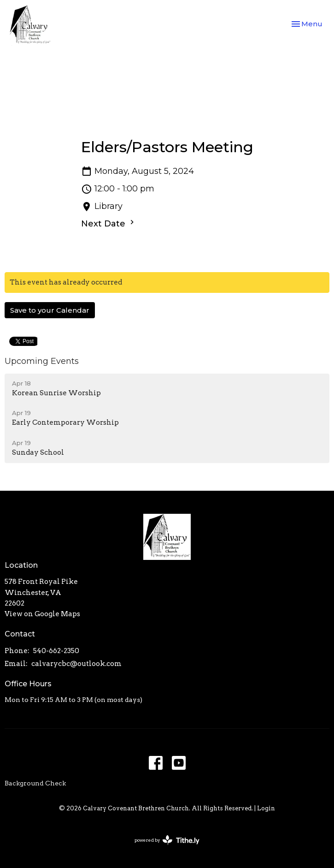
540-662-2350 (56, 651)
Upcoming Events (42, 361)
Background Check (35, 783)
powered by (167, 840)
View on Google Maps (42, 614)
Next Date (109, 223)
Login (266, 808)
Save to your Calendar (50, 310)
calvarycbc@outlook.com (76, 664)
